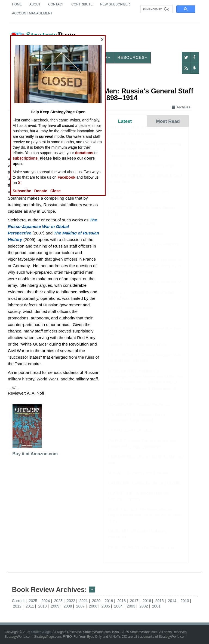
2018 (122, 601)
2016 (147, 601)
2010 (43, 606)
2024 (46, 601)
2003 (132, 606)
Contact (56, 4)
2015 (160, 601)
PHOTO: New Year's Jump (132, 229)
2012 (18, 606)
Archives (181, 107)
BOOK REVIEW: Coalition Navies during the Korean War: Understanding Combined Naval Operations (144, 155)
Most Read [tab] (168, 121)
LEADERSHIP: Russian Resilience (139, 410)
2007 (81, 606)
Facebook (66, 177)
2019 (110, 601)
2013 (185, 601)
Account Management (32, 13)
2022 (71, 601)
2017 (135, 601)
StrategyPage (41, 632)
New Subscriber (115, 4)
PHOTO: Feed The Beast (131, 313)
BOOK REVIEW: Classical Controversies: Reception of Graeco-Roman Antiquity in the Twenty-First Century (145, 271)
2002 (144, 606)
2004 (119, 606)
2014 (173, 601)
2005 (106, 606)
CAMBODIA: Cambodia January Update (144, 488)
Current (18, 601)
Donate (41, 191)
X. (20, 183)
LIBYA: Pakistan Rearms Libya (136, 239)
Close (56, 191)
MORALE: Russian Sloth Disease (138, 478)
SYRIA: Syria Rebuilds (128, 324)
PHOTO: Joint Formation (130, 436)
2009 (56, 606)
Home (17, 4)
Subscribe (22, 191)
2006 (93, 606)
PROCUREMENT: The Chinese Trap (141, 552)
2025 (34, 601)
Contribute (82, 4)
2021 (84, 601)
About (35, 4)
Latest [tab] (125, 121)
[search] (156, 9)
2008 (68, 606)
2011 (30, 606)
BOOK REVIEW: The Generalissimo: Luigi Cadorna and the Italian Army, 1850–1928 (146, 520)
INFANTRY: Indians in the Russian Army (144, 287)
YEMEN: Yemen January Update (137, 350)
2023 (59, 601)
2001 (156, 606)
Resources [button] (132, 57)
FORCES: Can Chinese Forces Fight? (142, 171)
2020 (97, 601)
